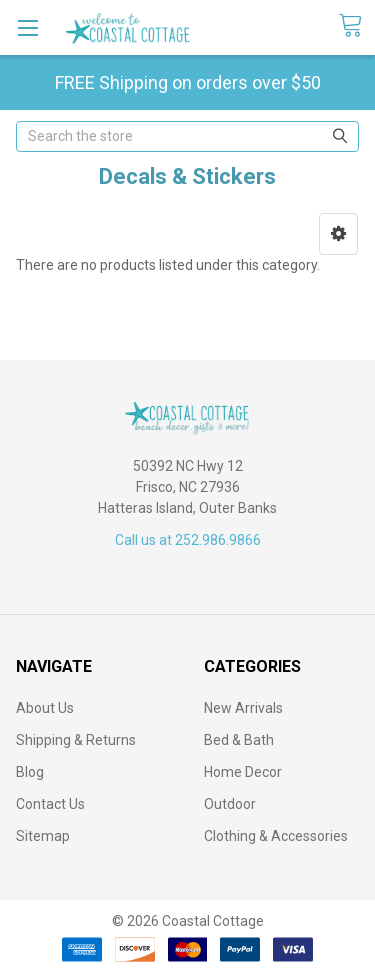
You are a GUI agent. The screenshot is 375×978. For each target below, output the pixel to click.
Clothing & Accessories (276, 836)
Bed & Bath (239, 740)
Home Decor (243, 772)
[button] (338, 234)
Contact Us (50, 804)
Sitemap (43, 836)
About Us (45, 708)
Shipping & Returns (76, 740)
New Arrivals (243, 708)
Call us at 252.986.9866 (188, 540)
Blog (30, 772)
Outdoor (230, 804)
